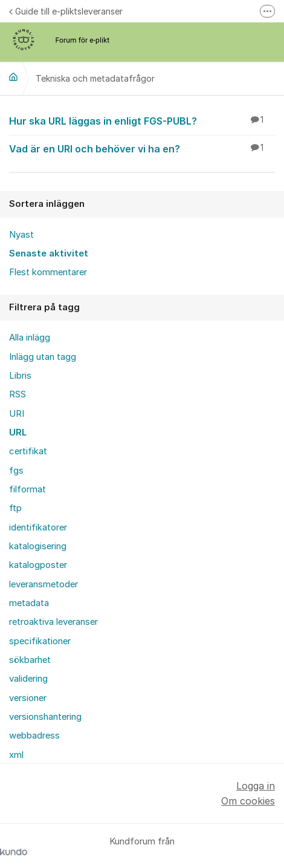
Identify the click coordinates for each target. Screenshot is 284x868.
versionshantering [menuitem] (45, 717)
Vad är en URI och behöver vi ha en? (142, 148)
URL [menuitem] (18, 432)
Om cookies (248, 801)
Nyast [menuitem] (21, 235)
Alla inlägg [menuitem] (30, 338)
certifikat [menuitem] (28, 451)
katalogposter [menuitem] (38, 565)
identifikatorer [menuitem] (38, 527)
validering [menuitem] (28, 679)
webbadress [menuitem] (34, 736)
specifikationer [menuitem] (40, 641)
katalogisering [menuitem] (38, 546)
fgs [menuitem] (16, 471)
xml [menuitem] (16, 755)
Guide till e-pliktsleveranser (66, 11)
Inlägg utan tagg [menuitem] (43, 357)
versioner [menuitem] (28, 698)
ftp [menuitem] (15, 508)
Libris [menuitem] (20, 376)
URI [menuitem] (17, 414)
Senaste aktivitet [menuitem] (49, 253)
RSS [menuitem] (18, 394)
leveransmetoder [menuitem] (44, 584)
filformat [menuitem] (27, 489)
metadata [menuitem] (29, 603)
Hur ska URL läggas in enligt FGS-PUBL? (142, 120)
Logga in (256, 786)
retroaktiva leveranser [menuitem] (53, 622)
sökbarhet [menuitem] (30, 660)
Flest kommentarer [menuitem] (48, 272)
